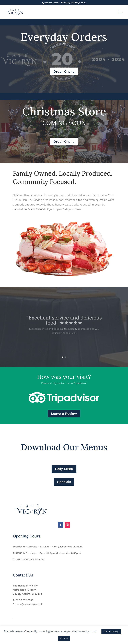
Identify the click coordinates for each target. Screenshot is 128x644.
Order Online (64, 71)
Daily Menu (64, 469)
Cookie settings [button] (111, 631)
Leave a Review (64, 414)
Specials (64, 482)
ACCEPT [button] (64, 638)
